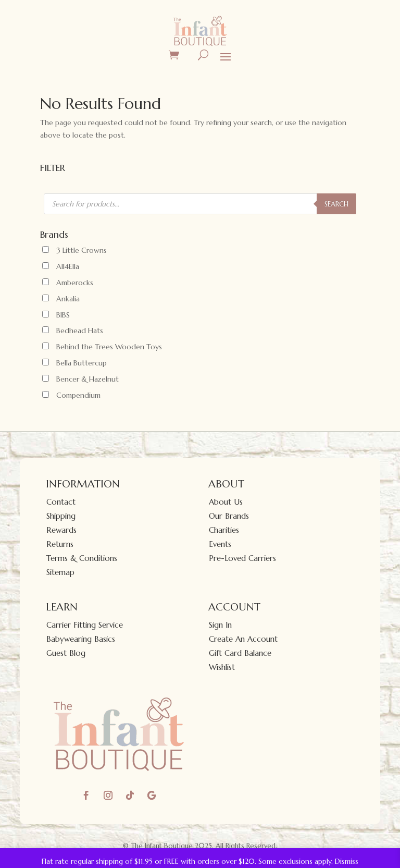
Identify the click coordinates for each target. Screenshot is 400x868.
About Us (226, 502)
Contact (61, 502)
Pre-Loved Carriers (242, 558)
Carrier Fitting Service (85, 625)
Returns (60, 544)
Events (220, 544)
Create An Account (243, 639)
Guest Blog (66, 653)
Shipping (61, 516)
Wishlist (222, 667)
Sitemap (60, 572)
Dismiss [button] (347, 861)
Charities (224, 530)
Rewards (61, 530)
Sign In (220, 625)
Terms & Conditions (82, 558)
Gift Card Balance (240, 653)
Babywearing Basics (81, 639)
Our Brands (229, 516)
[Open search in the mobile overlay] (200, 204)
